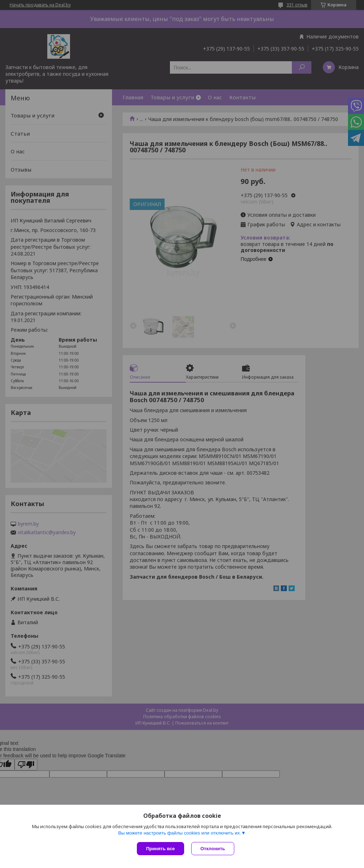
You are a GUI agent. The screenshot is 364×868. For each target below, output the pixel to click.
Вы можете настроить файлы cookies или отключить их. (180, 833)
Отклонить (213, 849)
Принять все (160, 849)
